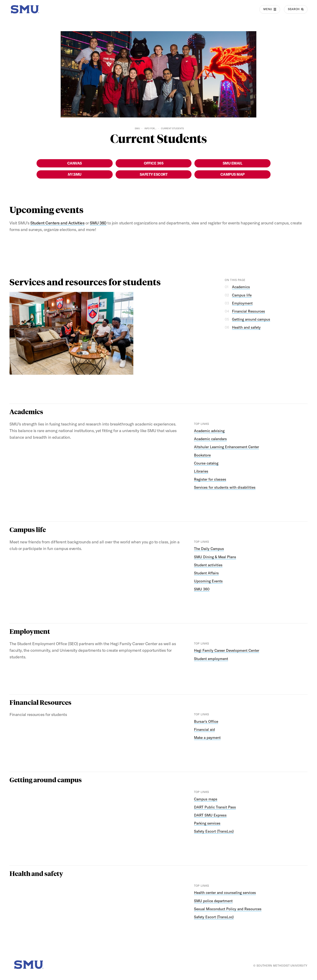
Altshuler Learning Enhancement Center (227, 447)
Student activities (208, 565)
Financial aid (204, 729)
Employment (242, 303)
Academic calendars (210, 439)
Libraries (201, 471)
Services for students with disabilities (225, 487)
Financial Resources (248, 311)
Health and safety (246, 327)
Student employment (211, 659)
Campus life (242, 295)
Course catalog (206, 463)
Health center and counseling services (225, 893)
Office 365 (154, 163)
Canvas (75, 163)
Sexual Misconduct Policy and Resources (228, 909)
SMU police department (213, 901)
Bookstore (202, 455)
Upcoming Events (208, 581)
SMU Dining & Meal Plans (215, 557)
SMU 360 (98, 223)
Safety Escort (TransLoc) (214, 831)
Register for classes (210, 479)
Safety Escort (154, 174)
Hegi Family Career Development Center (227, 650)
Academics (241, 287)
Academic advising (209, 431)
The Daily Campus (209, 549)
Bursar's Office (206, 721)
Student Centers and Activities (57, 223)
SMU (137, 128)
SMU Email (233, 163)
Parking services (207, 823)
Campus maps (206, 799)
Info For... (150, 128)
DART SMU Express (210, 815)
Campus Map (233, 174)
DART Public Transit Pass (215, 807)
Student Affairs (206, 573)
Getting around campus (251, 319)
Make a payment (207, 738)
